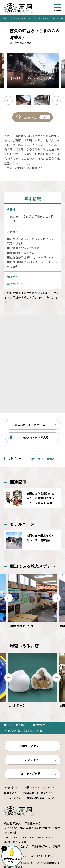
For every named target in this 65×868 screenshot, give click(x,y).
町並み (51, 459)
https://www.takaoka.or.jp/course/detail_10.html (32, 540)
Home (7, 725)
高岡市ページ (15, 284)
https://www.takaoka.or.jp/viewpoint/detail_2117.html (32, 601)
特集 (5, 18)
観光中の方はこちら (12, 860)
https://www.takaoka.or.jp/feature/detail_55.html (32, 498)
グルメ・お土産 (41, 18)
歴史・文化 (37, 459)
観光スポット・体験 (20, 18)
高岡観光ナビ (19, 8)
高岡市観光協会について (41, 798)
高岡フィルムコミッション (39, 787)
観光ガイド (47, 793)
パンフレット (31, 760)
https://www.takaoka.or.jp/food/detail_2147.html (32, 680)
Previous (8, 100)
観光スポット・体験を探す (31, 725)
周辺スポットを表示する (30, 425)
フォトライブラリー (31, 774)
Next (57, 100)
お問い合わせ (11, 787)
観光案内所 (28, 793)
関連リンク (10, 793)
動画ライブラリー (31, 746)
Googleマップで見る (36, 437)
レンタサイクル (13, 798)
